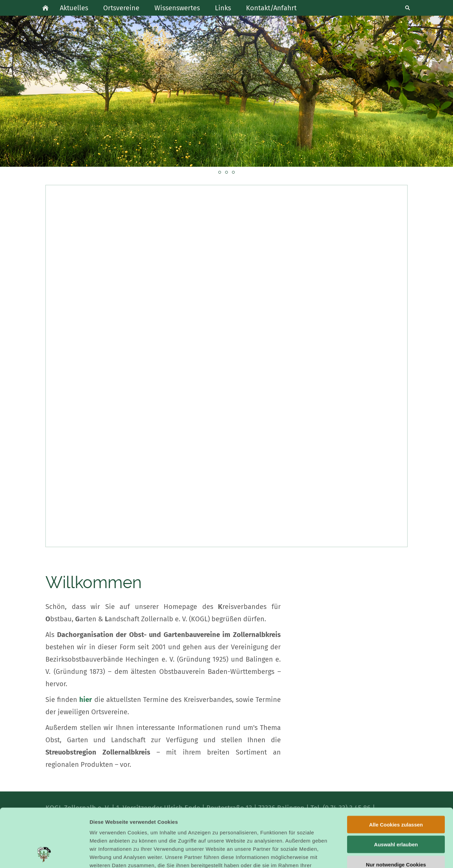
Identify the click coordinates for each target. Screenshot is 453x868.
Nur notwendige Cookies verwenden (396, 813)
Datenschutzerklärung (204, 827)
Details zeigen (363, 855)
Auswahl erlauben (396, 790)
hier (86, 700)
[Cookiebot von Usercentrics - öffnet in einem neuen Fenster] (44, 855)
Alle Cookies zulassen (396, 770)
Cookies (284, 819)
